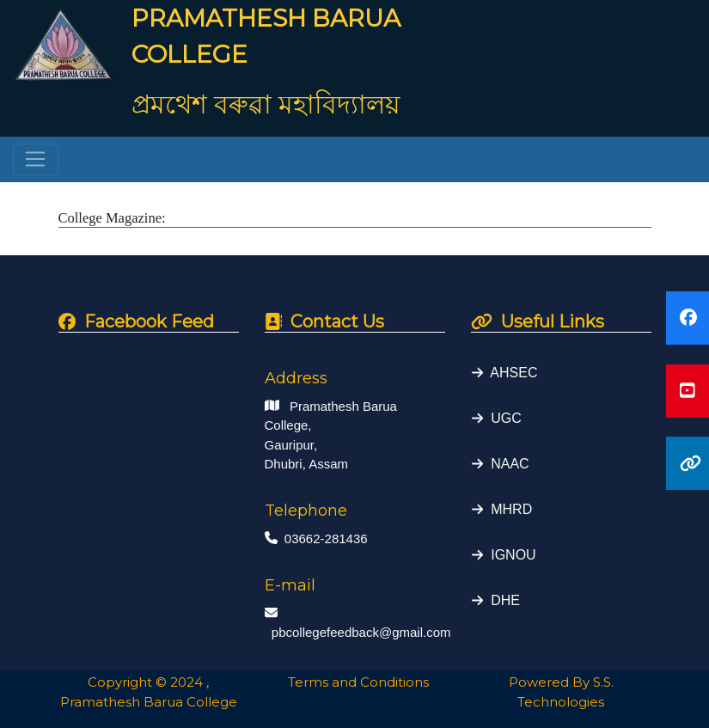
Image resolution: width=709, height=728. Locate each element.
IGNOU (509, 555)
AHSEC (510, 373)
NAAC (506, 464)
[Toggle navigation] (36, 160)
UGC (502, 418)
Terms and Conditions (355, 682)
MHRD (507, 509)
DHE (501, 600)
